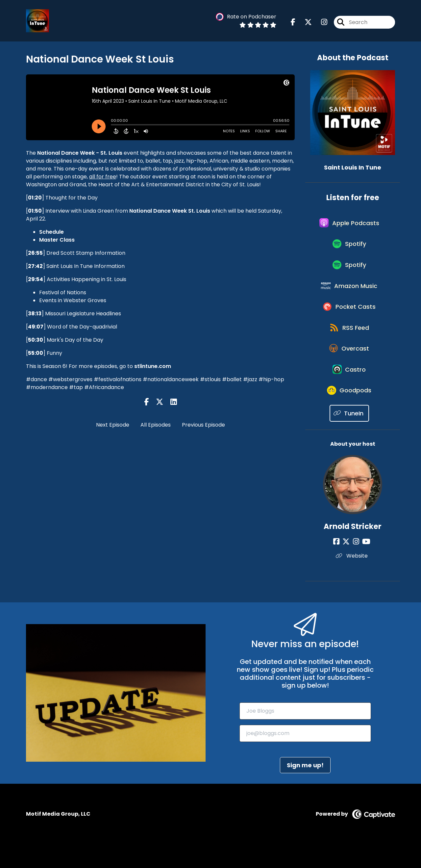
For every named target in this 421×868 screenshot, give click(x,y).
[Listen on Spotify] (349, 249)
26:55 (35, 253)
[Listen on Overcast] (349, 366)
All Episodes (156, 425)
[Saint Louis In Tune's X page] (304, 23)
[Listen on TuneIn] (349, 437)
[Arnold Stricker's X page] (348, 565)
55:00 (36, 353)
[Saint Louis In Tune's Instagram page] (320, 23)
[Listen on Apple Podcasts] (349, 225)
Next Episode (113, 425)
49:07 (36, 327)
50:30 (36, 340)
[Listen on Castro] (349, 390)
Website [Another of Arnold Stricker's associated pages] (353, 579)
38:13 (35, 314)
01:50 (35, 211)
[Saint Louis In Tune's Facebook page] (293, 23)
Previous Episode (203, 425)
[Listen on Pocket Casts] (349, 319)
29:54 (36, 279)
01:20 (35, 198)
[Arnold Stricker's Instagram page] (356, 565)
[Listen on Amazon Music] (349, 296)
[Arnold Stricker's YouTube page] (365, 565)
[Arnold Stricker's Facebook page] (340, 565)
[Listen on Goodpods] (349, 413)
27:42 (35, 266)
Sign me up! (305, 789)
